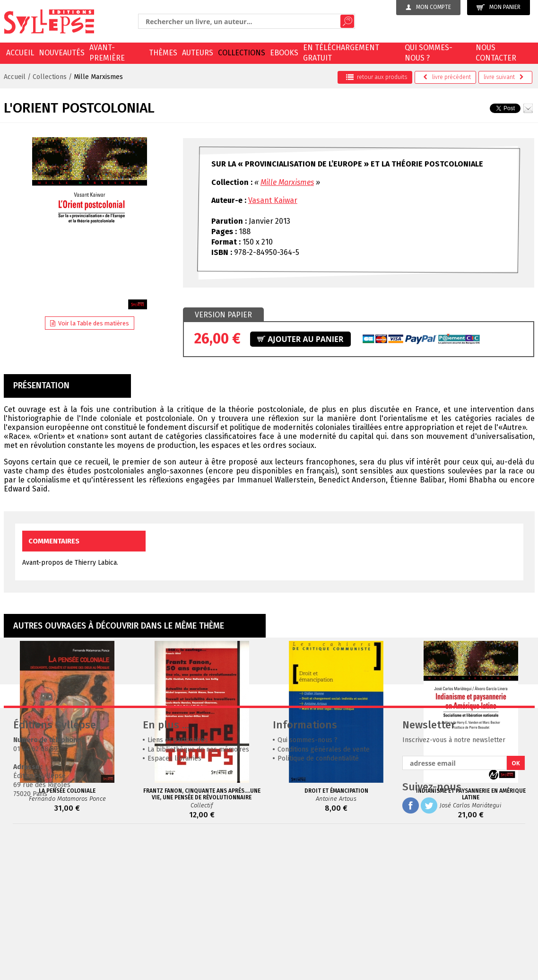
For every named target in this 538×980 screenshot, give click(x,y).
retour (377, 77)
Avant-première (107, 53)
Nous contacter (496, 53)
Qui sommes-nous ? (429, 53)
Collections (242, 53)
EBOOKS (284, 53)
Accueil (20, 53)
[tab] (223, 315)
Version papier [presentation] (223, 315)
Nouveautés (62, 53)
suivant (504, 77)
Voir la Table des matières (90, 323)
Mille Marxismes (98, 77)
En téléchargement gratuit (341, 53)
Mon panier (499, 7)
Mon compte (428, 7)
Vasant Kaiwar (273, 200)
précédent (447, 77)
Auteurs (198, 53)
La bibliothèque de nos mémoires (198, 891)
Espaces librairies (174, 900)
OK (516, 905)
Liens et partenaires (178, 882)
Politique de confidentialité (318, 900)
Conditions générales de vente (324, 891)
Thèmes (163, 53)
